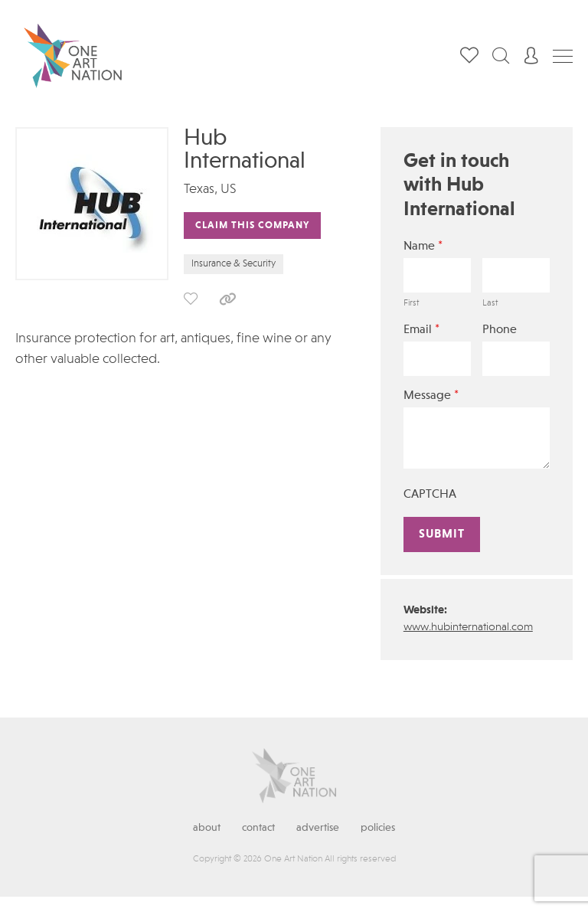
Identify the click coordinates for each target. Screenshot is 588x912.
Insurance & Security (234, 264)
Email (421, 330)
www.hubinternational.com (468, 628)
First (411, 303)
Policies (378, 828)
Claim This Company (252, 226)
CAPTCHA (430, 495)
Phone (500, 330)
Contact (258, 828)
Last (490, 303)
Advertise (318, 828)
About (207, 828)
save (191, 299)
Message (431, 396)
